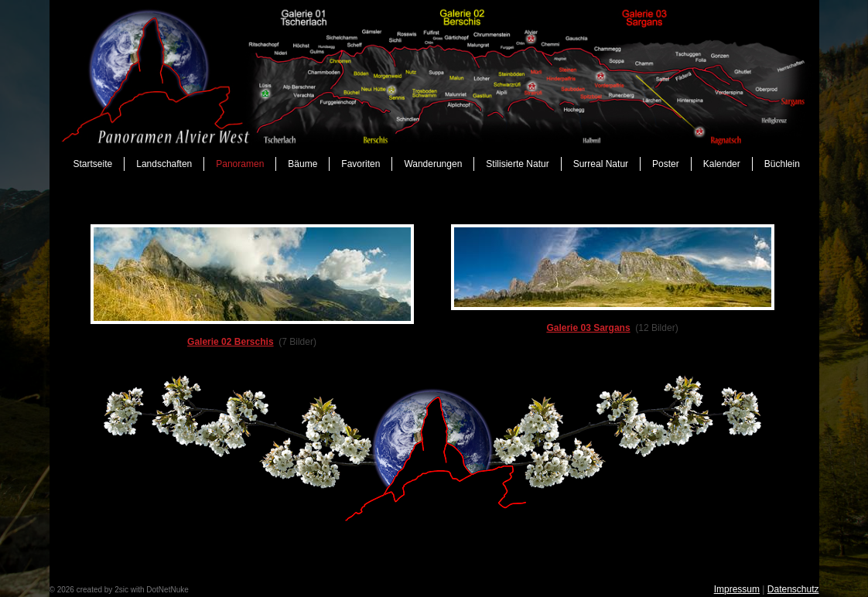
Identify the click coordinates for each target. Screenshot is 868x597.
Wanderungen (433, 164)
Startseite (93, 164)
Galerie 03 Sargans (588, 328)
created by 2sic (103, 590)
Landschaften (164, 164)
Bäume (302, 164)
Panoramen (240, 164)
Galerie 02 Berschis (231, 342)
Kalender (722, 164)
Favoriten (361, 164)
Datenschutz (793, 589)
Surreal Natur (601, 164)
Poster (666, 164)
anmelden (207, 590)
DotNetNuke (167, 590)
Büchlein (782, 164)
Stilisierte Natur (517, 164)
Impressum (737, 589)
